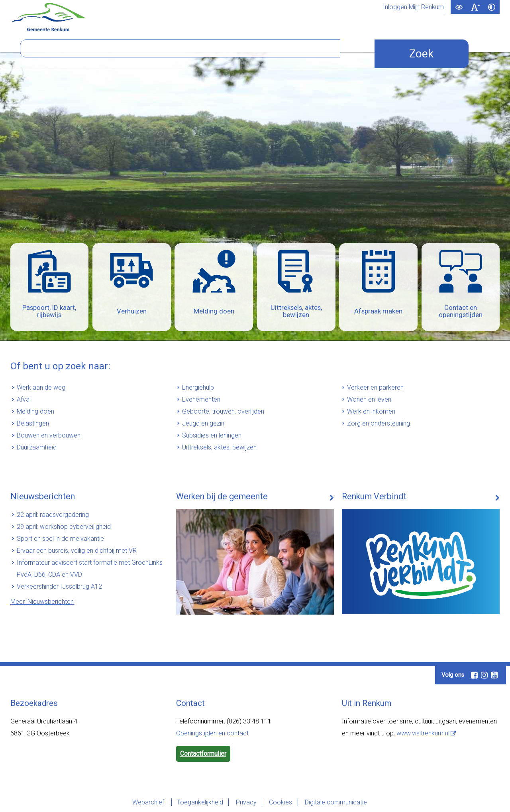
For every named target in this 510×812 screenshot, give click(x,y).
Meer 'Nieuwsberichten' (42, 602)
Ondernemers (146, 39)
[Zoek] (356, 126)
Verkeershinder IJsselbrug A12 (59, 586)
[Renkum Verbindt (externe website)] (421, 543)
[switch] (459, 7)
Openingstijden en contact (212, 733)
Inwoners (91, 39)
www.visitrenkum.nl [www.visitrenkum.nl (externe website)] (423, 733)
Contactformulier (203, 754)
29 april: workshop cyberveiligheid (64, 527)
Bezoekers (299, 39)
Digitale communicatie (338, 802)
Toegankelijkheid (198, 802)
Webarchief (146, 802)
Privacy (245, 802)
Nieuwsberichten (41, 497)
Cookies (281, 802)
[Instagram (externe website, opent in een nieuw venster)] (484, 675)
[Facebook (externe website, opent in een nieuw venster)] (474, 675)
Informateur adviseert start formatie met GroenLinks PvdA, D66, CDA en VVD (90, 569)
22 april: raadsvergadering (53, 515)
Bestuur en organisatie (225, 39)
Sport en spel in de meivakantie (60, 539)
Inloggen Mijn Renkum (413, 7)
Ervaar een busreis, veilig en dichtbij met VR (77, 551)
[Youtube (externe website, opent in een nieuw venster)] (494, 675)
